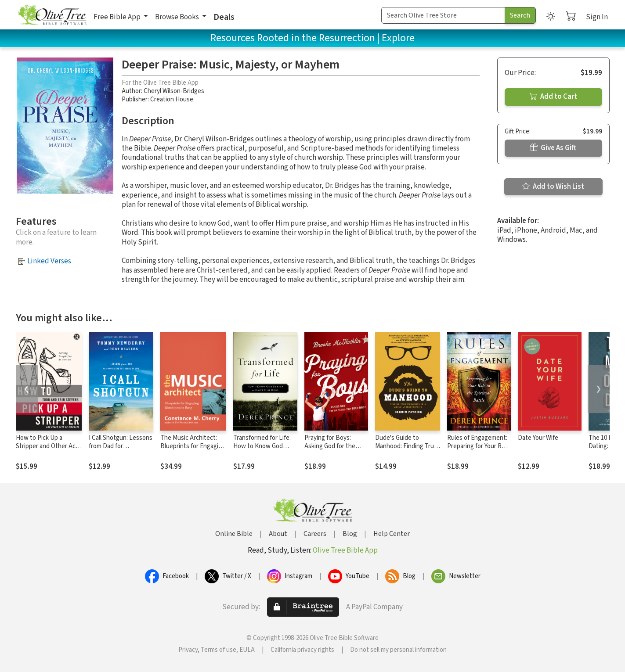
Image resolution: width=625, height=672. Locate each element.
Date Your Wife (538, 438)
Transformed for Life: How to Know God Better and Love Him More (262, 450)
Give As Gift (553, 148)
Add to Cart (553, 97)
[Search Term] (443, 15)
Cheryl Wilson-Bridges (174, 91)
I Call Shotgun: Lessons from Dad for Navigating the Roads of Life (121, 450)
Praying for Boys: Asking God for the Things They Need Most (330, 450)
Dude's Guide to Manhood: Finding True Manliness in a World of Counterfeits (406, 450)
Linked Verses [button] (49, 261)
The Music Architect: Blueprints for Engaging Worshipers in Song (193, 446)
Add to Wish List (553, 187)
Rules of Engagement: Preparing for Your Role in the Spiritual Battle (479, 446)
